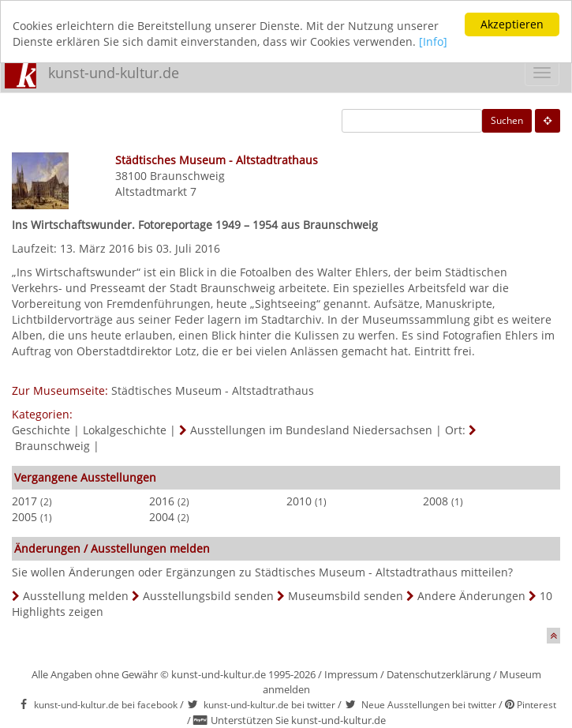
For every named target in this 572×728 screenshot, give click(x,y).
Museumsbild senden (346, 596)
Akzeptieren (512, 24)
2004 (162, 517)
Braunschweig (187, 176)
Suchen (507, 120)
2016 (162, 501)
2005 (24, 517)
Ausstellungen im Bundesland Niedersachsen (311, 430)
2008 (436, 501)
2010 (299, 501)
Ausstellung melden (76, 596)
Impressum (351, 674)
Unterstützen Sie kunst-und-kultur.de (298, 720)
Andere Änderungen (471, 596)
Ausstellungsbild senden (208, 596)
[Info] (433, 41)
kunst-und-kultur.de (114, 73)
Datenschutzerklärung (439, 674)
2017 (24, 501)
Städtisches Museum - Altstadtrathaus (213, 390)
